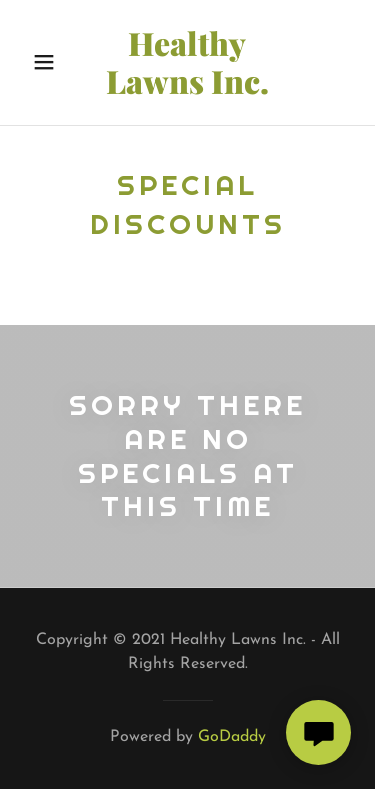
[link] (188, 62)
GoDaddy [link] (232, 737)
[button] (44, 62)
